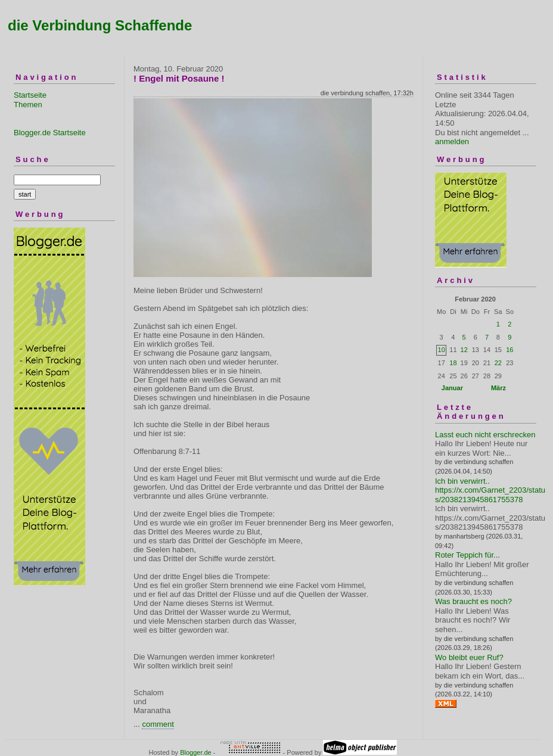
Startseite (30, 95)
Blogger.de (196, 752)
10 (442, 350)
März (498, 388)
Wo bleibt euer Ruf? (469, 657)
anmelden (452, 141)
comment (158, 724)
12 (464, 350)
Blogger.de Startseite (50, 133)
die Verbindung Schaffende (100, 25)
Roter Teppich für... (467, 555)
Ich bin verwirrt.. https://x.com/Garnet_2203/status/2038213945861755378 (490, 490)
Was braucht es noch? (473, 601)
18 (453, 363)
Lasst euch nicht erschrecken (485, 435)
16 (509, 350)
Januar (452, 388)
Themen (28, 105)
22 (498, 363)
